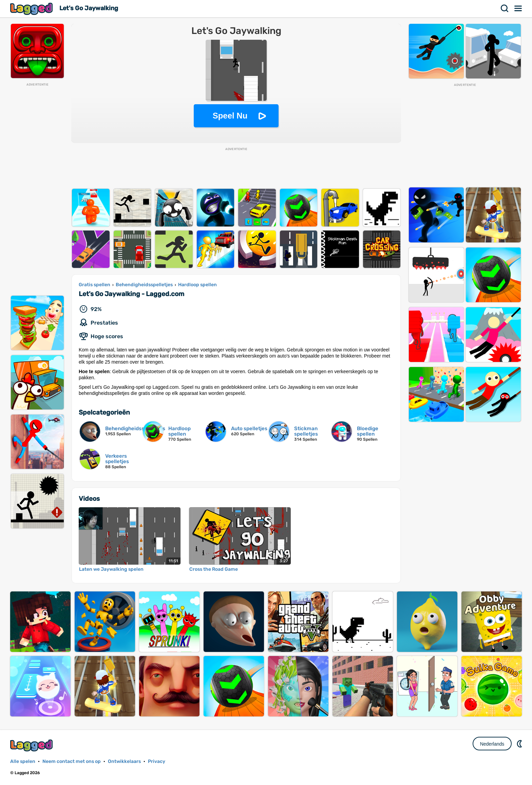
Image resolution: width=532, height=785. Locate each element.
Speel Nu (230, 116)
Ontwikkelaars (124, 761)
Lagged (32, 9)
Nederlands (492, 744)
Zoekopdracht (505, 8)
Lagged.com (32, 745)
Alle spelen (23, 761)
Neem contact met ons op (72, 761)
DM (520, 744)
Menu (518, 8)
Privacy (157, 761)
